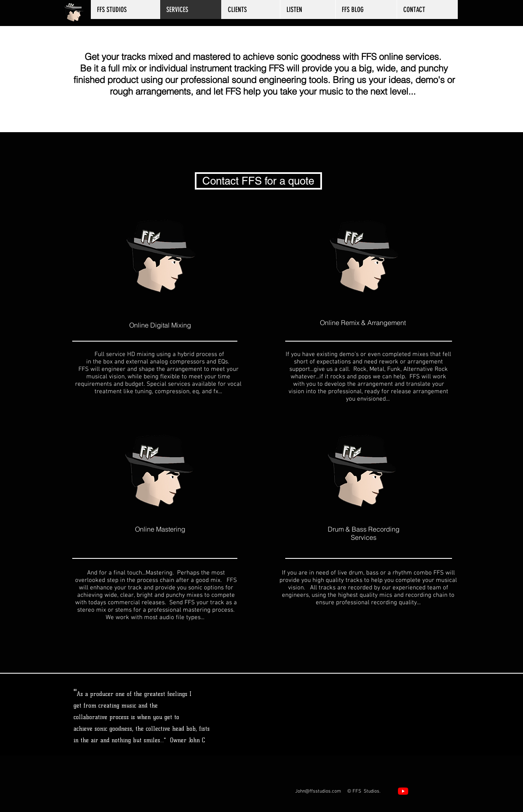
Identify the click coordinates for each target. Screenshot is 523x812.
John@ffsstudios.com (318, 791)
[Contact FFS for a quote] (258, 181)
